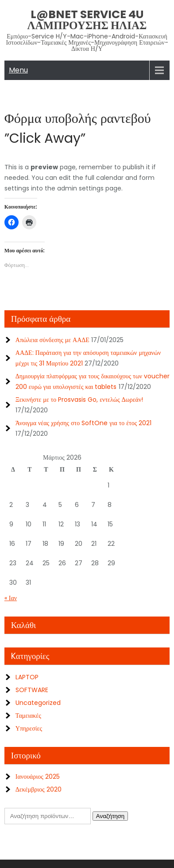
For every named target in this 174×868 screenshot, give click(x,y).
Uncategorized (38, 703)
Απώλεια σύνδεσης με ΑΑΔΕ (52, 340)
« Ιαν (11, 598)
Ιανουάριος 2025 (38, 777)
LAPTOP (27, 677)
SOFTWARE (32, 690)
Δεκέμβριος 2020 (39, 789)
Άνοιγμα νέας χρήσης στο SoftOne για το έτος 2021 (83, 423)
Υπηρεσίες (29, 728)
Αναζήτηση (110, 816)
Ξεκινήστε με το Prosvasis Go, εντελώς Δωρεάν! (79, 400)
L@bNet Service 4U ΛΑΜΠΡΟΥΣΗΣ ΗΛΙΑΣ (87, 20)
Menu (18, 70)
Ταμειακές (28, 716)
